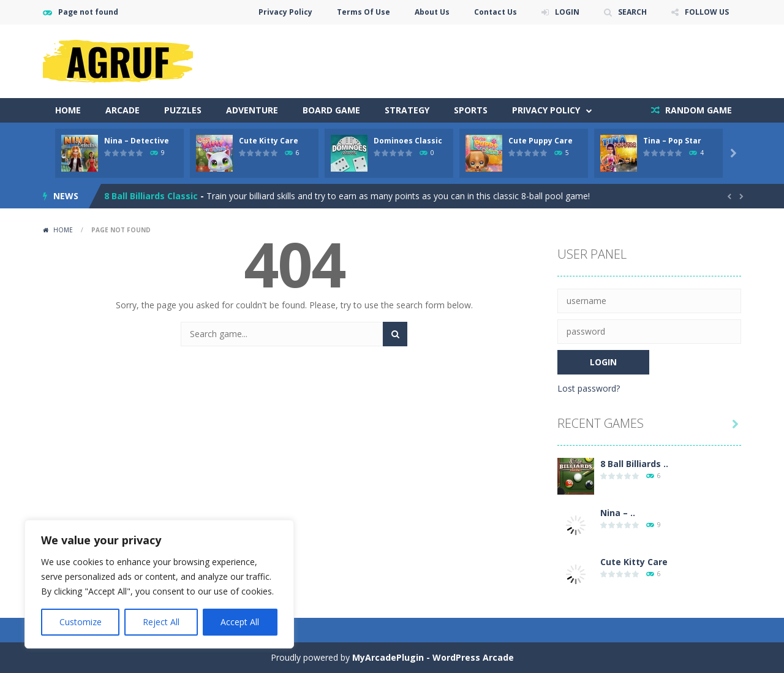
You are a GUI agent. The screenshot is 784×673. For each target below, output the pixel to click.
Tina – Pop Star (672, 141)
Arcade (123, 110)
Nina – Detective (137, 141)
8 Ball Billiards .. (634, 464)
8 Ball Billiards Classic (151, 196)
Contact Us (496, 12)
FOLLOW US (707, 12)
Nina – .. (618, 513)
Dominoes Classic (408, 141)
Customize (81, 622)
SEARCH (632, 12)
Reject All (161, 622)
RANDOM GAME (697, 110)
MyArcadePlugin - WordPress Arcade (433, 657)
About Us (432, 12)
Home (68, 110)
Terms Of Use (364, 12)
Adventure (252, 110)
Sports (471, 110)
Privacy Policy (285, 12)
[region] (159, 584)
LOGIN (567, 12)
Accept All (240, 622)
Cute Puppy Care (541, 141)
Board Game (331, 110)
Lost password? (589, 388)
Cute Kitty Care (269, 141)
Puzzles (183, 110)
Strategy (407, 110)
